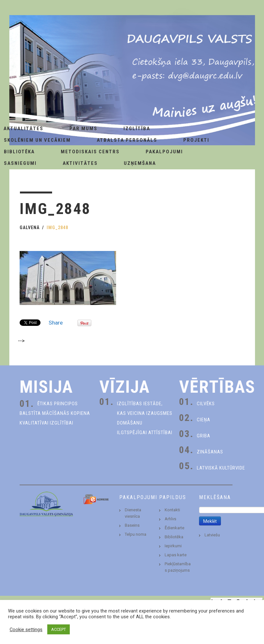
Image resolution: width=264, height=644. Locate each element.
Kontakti (172, 510)
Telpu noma (136, 534)
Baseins (132, 525)
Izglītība (137, 129)
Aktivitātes (80, 163)
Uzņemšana (140, 163)
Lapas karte (176, 555)
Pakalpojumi (164, 152)
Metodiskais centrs (90, 152)
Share (56, 323)
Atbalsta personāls (127, 140)
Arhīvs (170, 519)
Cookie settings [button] (26, 630)
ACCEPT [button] (59, 629)
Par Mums (83, 129)
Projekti (196, 140)
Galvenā (30, 228)
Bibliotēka (174, 537)
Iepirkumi (173, 546)
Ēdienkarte (174, 528)
